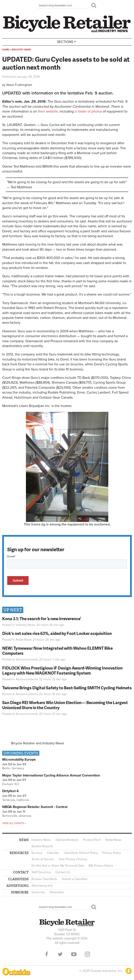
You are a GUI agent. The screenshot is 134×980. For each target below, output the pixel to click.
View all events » (14, 823)
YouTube (74, 954)
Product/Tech (92, 840)
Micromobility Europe (19, 760)
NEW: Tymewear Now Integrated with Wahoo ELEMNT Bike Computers (57, 651)
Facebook (47, 954)
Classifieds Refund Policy (81, 853)
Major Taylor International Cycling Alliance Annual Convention (51, 775)
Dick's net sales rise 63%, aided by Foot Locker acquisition (57, 633)
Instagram (87, 954)
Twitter (60, 954)
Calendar (53, 853)
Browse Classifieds (44, 879)
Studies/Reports (42, 846)
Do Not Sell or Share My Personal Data (58, 866)
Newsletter (57, 892)
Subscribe (38, 892)
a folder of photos (88, 111)
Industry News (21, 50)
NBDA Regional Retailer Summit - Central (35, 807)
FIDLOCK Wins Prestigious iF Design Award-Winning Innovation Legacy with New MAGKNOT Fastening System (62, 670)
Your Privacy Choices (73, 859)
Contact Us (63, 872)
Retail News (24, 640)
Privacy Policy (112, 853)
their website (48, 111)
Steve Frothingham (19, 85)
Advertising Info (42, 886)
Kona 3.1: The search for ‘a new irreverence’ (42, 619)
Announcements (27, 659)
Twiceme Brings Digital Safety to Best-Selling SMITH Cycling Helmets (67, 688)
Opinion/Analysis (67, 840)
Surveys (37, 853)
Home (6, 50)
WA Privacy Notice (101, 866)
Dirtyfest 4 (10, 791)
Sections (67, 42)
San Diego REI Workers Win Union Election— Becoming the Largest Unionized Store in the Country (65, 705)
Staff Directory (41, 872)
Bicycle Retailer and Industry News (38, 743)
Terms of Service (43, 859)
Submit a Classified (74, 879)
